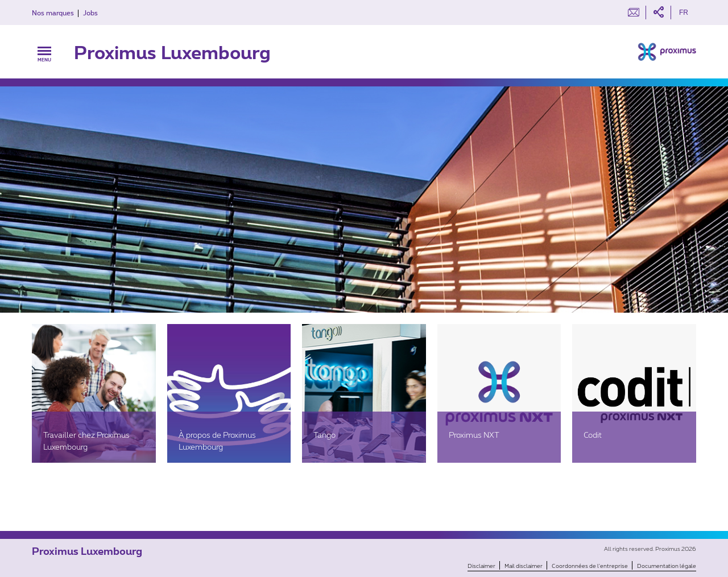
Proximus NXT (474, 435)
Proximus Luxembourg (172, 52)
